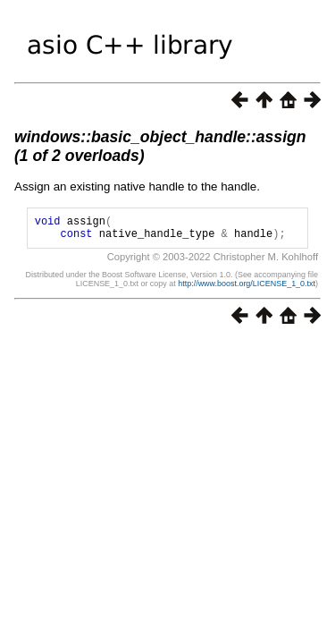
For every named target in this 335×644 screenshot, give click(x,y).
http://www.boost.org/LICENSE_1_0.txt (247, 289)
